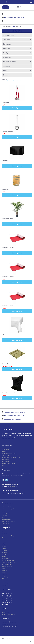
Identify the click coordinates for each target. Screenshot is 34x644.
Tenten (4, 573)
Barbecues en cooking (8, 536)
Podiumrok (5, 515)
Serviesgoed (5, 552)
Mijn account (5, 449)
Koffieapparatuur (6, 564)
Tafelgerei (7, 53)
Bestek (4, 548)
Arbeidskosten (6, 455)
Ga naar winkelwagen (26, 7)
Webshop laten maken (8, 641)
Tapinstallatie (6, 558)
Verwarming (5, 581)
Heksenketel (5, 523)
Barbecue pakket (6, 507)
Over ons (4, 2)
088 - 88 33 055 (13, 487)
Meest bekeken (21, 81)
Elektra (6, 70)
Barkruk (4, 517)
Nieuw (14, 81)
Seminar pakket (6, 513)
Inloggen (9, 2)
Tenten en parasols (7, 567)
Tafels (4, 544)
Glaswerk (4, 550)
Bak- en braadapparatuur (9, 562)
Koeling (4, 556)
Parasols (4, 571)
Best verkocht (5, 81)
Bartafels (4, 540)
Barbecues (7, 44)
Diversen (6, 75)
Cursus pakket (6, 511)
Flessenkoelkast (6, 519)
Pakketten (7, 40)
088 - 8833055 (6, 612)
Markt (3, 569)
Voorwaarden (5, 461)
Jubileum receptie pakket (8, 509)
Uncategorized (8, 35)
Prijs (11, 81)
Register (15, 2)
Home (13, 27)
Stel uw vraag (17, 31)
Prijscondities (5, 459)
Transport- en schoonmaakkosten (11, 457)
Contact (20, 2)
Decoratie (7, 66)
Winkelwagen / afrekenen (9, 453)
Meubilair (6, 48)
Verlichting (5, 583)
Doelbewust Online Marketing (23, 641)
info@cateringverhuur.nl (8, 614)
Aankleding (5, 577)
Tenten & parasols (10, 62)
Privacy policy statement (8, 463)
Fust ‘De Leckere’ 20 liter (8, 521)
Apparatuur (7, 57)
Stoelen (4, 542)
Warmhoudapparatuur (8, 560)
